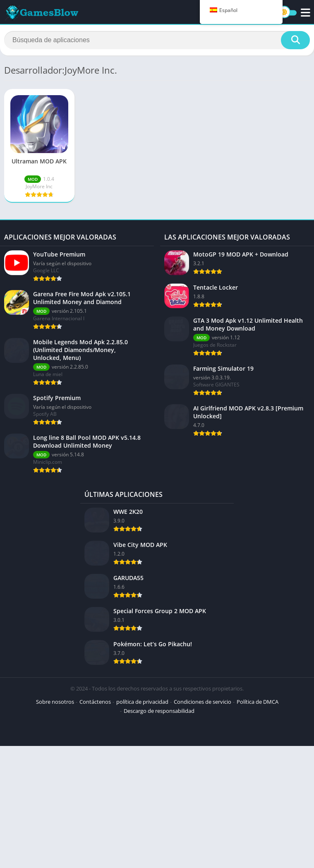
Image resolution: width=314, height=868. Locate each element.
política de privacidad (142, 702)
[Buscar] (157, 40)
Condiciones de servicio (203, 702)
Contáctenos (95, 702)
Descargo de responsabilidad (159, 711)
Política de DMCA (258, 702)
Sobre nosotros (55, 702)
